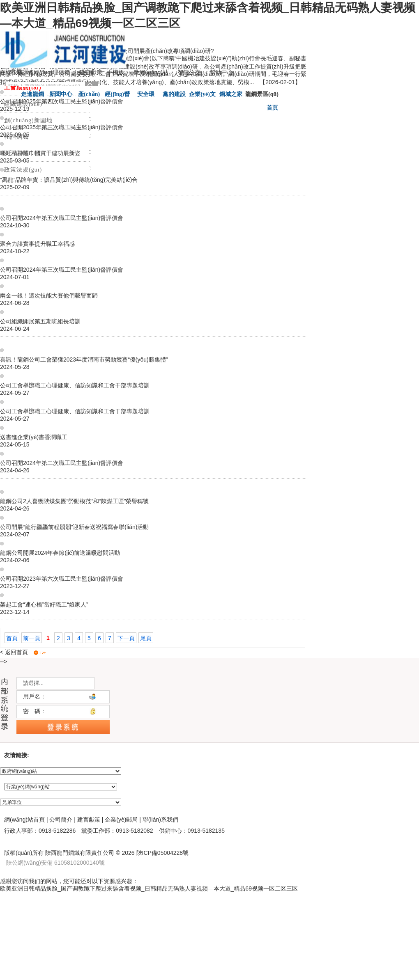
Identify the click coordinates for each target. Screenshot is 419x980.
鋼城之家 (231, 94)
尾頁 (146, 638)
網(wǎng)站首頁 (24, 820)
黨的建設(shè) (174, 95)
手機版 (118, 72)
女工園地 (16, 153)
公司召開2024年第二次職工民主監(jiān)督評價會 (62, 463)
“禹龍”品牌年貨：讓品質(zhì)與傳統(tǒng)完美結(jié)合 (69, 180)
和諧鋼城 (16, 137)
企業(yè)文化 (202, 95)
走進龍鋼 (32, 94)
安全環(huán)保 (146, 95)
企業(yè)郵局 (121, 820)
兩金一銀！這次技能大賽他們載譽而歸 (49, 295)
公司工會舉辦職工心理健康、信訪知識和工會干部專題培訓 (75, 411)
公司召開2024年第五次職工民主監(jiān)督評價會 (62, 218)
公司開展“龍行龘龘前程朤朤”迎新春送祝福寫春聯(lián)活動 (74, 527)
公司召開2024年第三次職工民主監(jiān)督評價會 (62, 270)
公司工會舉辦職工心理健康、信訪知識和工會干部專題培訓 (75, 385)
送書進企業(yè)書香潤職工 (34, 437)
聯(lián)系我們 (160, 820)
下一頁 (126, 638)
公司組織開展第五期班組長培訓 (40, 321)
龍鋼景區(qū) (262, 94)
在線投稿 (12, 72)
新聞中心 (61, 94)
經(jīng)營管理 (117, 95)
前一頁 (32, 638)
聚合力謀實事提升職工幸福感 (37, 244)
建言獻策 (91, 72)
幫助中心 (221, 72)
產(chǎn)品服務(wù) (89, 95)
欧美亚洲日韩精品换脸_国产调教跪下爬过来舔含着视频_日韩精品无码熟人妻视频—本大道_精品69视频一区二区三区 (149, 888)
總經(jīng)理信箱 (49, 72)
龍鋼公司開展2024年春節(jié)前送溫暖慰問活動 (60, 553)
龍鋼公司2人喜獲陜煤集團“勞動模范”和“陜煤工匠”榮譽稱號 (74, 501)
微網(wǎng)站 (153, 72)
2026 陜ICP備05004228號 (155, 853)
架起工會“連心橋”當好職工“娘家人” (44, 604)
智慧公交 (191, 72)
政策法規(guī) (23, 170)
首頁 (12, 638)
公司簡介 (61, 820)
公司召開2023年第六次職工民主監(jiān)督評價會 (62, 579)
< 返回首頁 (14, 652)
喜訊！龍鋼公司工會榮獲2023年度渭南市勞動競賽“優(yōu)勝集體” (84, 359)
